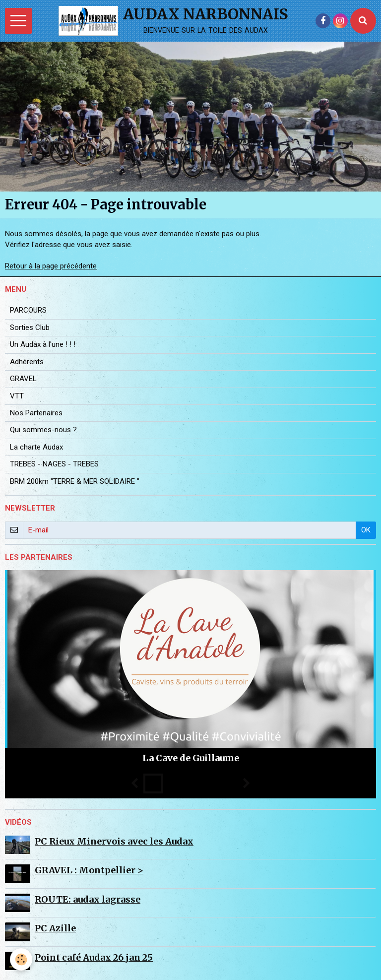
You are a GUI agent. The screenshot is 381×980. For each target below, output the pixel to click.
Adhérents (27, 362)
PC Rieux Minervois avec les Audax (114, 841)
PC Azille (55, 928)
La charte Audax (36, 447)
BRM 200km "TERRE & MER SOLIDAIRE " (75, 481)
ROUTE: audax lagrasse (88, 899)
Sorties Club (30, 327)
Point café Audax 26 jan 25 (94, 957)
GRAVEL (23, 379)
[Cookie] (21, 959)
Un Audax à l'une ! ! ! (43, 344)
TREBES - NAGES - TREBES (54, 464)
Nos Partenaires (36, 413)
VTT (17, 396)
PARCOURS (28, 310)
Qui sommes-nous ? (43, 430)
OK (366, 530)
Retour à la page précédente (51, 266)
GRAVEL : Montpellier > (89, 870)
